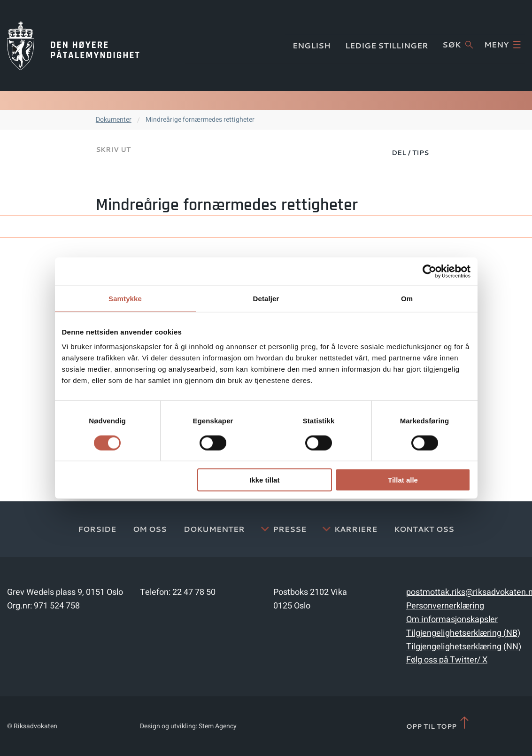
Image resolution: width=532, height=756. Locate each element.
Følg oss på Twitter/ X (447, 660)
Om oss (150, 529)
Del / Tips (410, 153)
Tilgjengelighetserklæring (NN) (464, 647)
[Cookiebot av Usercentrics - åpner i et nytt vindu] (429, 271)
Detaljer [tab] (266, 298)
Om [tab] (407, 298)
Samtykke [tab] (125, 298)
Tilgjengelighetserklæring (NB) (463, 633)
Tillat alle (403, 480)
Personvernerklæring (445, 606)
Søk (458, 45)
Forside (97, 529)
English (312, 45)
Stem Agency (218, 726)
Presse (289, 529)
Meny (502, 45)
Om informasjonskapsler (452, 620)
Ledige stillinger (387, 45)
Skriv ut (113, 149)
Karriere (356, 529)
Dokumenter (114, 120)
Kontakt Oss (424, 529)
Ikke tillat (264, 480)
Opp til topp (438, 723)
